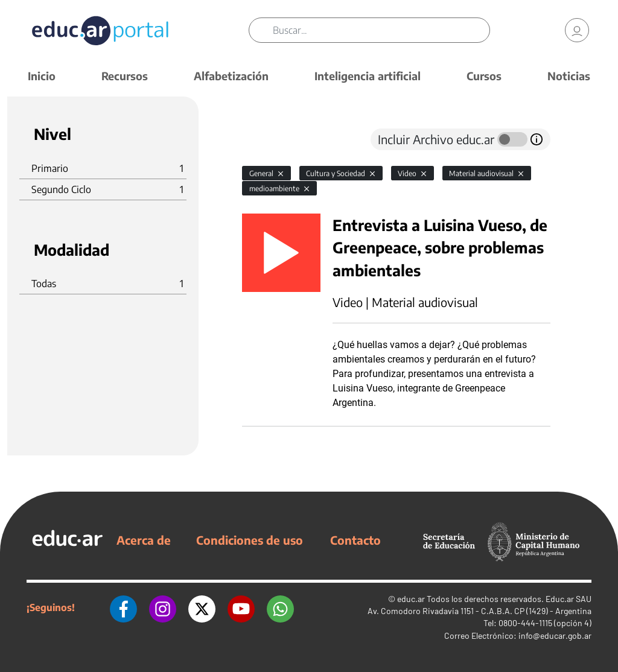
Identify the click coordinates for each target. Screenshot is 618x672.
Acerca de (144, 540)
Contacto (355, 540)
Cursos (484, 76)
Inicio (42, 76)
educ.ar (411, 599)
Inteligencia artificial (368, 76)
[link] (577, 30)
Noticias (569, 76)
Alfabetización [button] (231, 76)
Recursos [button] (125, 76)
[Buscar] (381, 30)
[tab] (266, 139)
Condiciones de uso (250, 540)
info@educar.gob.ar (555, 636)
